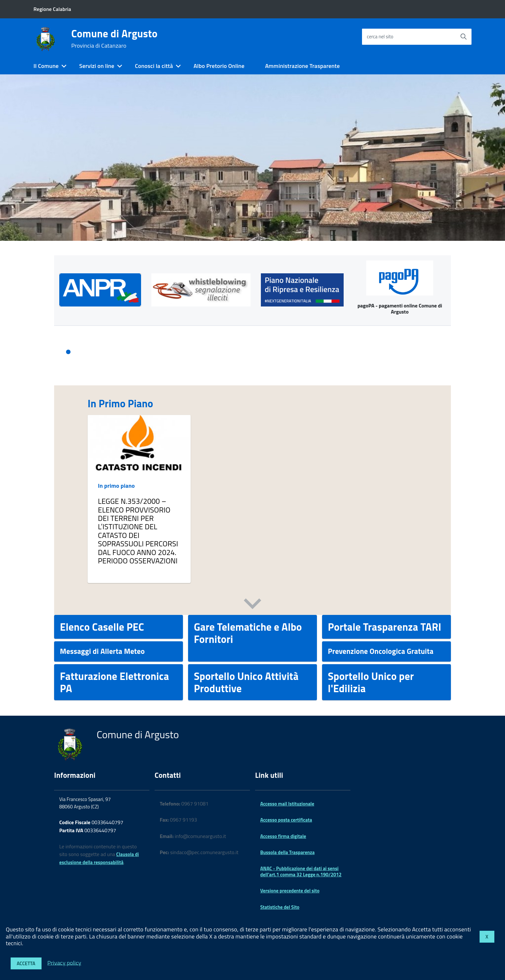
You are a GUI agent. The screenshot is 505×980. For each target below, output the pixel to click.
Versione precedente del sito (290, 891)
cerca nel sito (380, 37)
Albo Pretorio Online (219, 66)
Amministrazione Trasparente (302, 66)
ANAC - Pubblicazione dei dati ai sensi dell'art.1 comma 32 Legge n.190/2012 (301, 871)
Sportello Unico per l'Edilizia (371, 682)
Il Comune (46, 66)
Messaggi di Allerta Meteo (102, 651)
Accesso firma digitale (283, 836)
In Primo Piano (120, 403)
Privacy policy (64, 962)
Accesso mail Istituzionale (287, 804)
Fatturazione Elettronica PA (114, 682)
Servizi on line (97, 66)
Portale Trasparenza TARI (385, 627)
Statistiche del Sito (280, 907)
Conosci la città (154, 66)
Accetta (26, 963)
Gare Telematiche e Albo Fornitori (248, 633)
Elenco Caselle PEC (102, 627)
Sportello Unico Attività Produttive (246, 682)
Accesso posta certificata (286, 820)
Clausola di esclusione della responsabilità (99, 858)
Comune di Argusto (114, 39)
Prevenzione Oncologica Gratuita (381, 651)
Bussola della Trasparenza (287, 852)
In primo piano (116, 486)
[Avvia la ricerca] (463, 37)
